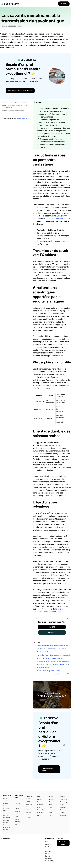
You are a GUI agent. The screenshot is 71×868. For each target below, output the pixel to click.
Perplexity (52, 633)
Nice (50, 802)
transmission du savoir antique (57, 219)
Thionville (63, 807)
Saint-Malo (63, 799)
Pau (50, 810)
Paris (50, 807)
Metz (39, 807)
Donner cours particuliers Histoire (7, 827)
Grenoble (29, 812)
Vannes (62, 813)
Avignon (17, 811)
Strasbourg (63, 802)
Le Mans (29, 817)
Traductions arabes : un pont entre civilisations (15, 102)
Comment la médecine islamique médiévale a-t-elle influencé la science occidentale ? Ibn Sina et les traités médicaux (53, 664)
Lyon (39, 802)
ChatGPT (52, 627)
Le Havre (29, 815)
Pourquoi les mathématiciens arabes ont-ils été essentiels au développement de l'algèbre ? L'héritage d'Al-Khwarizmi (52, 649)
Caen (16, 824)
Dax (27, 807)
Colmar (28, 801)
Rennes (51, 815)
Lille (39, 797)
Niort (50, 805)
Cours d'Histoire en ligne (7, 808)
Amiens (17, 806)
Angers (17, 809)
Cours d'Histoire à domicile (7, 801)
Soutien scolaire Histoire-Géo (7, 815)
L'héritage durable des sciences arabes (13, 111)
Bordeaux (18, 814)
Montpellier (41, 810)
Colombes (29, 804)
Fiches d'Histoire (21, 119)
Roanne (62, 797)
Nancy (39, 815)
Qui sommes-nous (49, 844)
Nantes (51, 797)
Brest (16, 817)
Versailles (63, 815)
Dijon (27, 809)
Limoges (40, 799)
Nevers (51, 799)
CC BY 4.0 (21, 26)
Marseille (40, 805)
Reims (51, 813)
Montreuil (40, 813)
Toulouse (63, 810)
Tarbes (62, 805)
